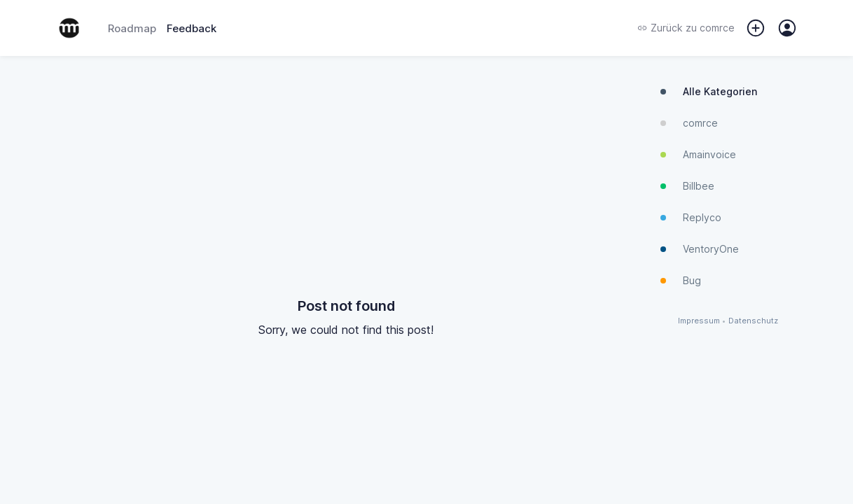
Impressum (699, 321)
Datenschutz (753, 321)
